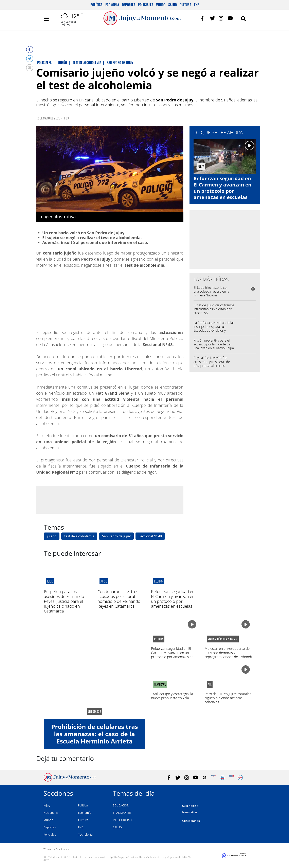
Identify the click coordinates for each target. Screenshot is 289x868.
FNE (196, 5)
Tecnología (85, 834)
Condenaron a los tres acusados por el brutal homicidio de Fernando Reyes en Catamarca (119, 599)
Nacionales (51, 813)
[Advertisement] (110, 499)
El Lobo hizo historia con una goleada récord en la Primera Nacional (211, 291)
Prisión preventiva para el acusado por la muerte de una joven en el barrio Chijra (214, 344)
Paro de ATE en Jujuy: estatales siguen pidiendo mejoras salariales (228, 698)
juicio (50, 581)
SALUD (117, 827)
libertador (94, 711)
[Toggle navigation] (47, 20)
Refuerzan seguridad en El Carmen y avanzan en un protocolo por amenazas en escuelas (222, 188)
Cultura (185, 5)
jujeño (52, 536)
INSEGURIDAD (122, 820)
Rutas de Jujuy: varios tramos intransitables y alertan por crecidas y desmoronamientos (214, 311)
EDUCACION (121, 805)
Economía (112, 5)
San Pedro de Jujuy (116, 536)
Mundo (161, 5)
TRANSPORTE (122, 813)
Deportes (129, 5)
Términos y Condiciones (56, 849)
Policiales (146, 5)
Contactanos (191, 821)
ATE (210, 684)
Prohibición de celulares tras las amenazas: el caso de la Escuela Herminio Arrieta (95, 734)
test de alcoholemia (79, 536)
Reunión (159, 581)
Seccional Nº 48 (150, 536)
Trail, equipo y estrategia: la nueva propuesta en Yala (172, 696)
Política (96, 5)
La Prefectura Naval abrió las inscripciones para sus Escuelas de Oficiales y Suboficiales (214, 329)
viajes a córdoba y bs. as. (223, 639)
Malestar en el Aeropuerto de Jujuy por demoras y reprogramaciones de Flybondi (228, 653)
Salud (173, 5)
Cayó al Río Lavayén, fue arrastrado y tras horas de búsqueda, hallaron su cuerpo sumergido (212, 364)
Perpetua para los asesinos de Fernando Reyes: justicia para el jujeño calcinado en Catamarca (64, 601)
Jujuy (47, 805)
